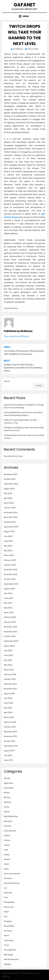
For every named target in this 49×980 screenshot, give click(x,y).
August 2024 (9, 532)
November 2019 (10, 736)
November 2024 (11, 517)
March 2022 (9, 670)
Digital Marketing (11, 816)
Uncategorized (10, 950)
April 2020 (8, 713)
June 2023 (8, 598)
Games (15, 308)
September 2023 (11, 584)
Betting (7, 797)
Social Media (9, 926)
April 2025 (8, 498)
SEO (5, 917)
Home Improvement (12, 874)
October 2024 (10, 522)
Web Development (11, 959)
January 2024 (10, 565)
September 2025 (11, 484)
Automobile (9, 788)
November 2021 (10, 689)
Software (8, 931)
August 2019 (9, 751)
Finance (7, 840)
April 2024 (8, 551)
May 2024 (8, 546)
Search (7, 381)
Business (7, 802)
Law (5, 888)
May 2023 (8, 603)
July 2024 (8, 536)
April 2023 (8, 608)
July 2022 (8, 651)
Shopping (8, 921)
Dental (7, 812)
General (7, 859)
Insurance (8, 878)
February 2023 (10, 617)
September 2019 (11, 746)
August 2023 (9, 589)
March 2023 (9, 613)
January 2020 (10, 727)
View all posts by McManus (16, 336)
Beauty (7, 793)
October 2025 (10, 479)
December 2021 (10, 684)
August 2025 (9, 489)
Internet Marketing (12, 883)
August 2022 (9, 646)
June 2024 (8, 541)
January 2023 (10, 622)
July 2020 (8, 698)
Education (8, 821)
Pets (6, 897)
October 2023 (10, 579)
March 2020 (9, 717)
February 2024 (10, 560)
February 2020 (10, 722)
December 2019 (10, 732)
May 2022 (8, 660)
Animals (7, 778)
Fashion (7, 836)
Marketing (8, 893)
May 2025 (8, 493)
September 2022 (11, 641)
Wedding (7, 964)
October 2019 (10, 741)
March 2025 (9, 503)
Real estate (9, 907)
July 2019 (8, 756)
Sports (7, 936)
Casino (7, 807)
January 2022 (10, 679)
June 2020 (8, 703)
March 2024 (9, 555)
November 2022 (11, 632)
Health (7, 864)
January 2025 (10, 508)
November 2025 (11, 474)
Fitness (7, 845)
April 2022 (8, 665)
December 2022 (11, 627)
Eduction (8, 826)
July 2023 (8, 593)
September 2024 (11, 527)
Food (6, 850)
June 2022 (8, 655)
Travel (6, 945)
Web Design (8, 955)
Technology (9, 940)
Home (6, 869)
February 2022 (10, 675)
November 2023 (11, 574)
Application (8, 783)
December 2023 (11, 570)
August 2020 (9, 694)
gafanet (25, 5)
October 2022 (10, 636)
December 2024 (11, 513)
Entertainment (10, 831)
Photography (9, 902)
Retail (6, 912)
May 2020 (8, 708)
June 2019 (8, 760)
